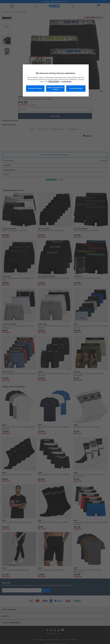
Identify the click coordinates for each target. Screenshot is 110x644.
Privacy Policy (54, 82)
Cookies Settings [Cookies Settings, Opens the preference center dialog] (76, 88)
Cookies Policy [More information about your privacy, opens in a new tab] (67, 82)
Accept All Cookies (35, 88)
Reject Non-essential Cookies (55, 89)
